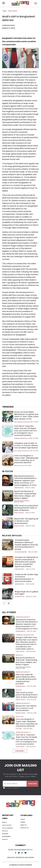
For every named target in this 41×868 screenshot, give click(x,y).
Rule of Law (18, 466)
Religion (5, 514)
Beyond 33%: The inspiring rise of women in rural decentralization (26, 521)
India (5, 11)
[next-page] (9, 603)
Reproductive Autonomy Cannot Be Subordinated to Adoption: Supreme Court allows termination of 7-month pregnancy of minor (25, 481)
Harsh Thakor (19, 513)
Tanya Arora (20, 651)
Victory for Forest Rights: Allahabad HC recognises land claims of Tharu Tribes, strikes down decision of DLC (26, 415)
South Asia (13, 11)
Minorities (6, 500)
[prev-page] (4, 603)
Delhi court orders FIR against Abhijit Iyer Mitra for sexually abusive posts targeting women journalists (26, 679)
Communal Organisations (25, 635)
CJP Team (19, 729)
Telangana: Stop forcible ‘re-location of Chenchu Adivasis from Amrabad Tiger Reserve (26, 445)
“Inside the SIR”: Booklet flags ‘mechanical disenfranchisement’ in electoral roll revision (26, 578)
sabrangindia (19, 488)
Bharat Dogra (19, 526)
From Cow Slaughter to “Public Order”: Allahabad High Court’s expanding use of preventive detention (26, 459)
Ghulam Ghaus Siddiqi (22, 501)
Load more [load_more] (20, 751)
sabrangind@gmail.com (23, 850)
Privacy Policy (23, 788)
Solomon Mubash (21, 552)
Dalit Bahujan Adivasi (22, 422)
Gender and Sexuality (22, 438)
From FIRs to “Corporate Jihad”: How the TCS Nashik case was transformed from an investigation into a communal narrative (26, 431)
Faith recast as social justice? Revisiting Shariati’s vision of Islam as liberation (26, 508)
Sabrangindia (9, 25)
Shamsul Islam (20, 597)
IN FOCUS (8, 471)
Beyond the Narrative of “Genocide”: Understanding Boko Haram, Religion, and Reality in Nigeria (25, 495)
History (5, 598)
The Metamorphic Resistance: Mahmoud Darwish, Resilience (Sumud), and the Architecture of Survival (27, 545)
